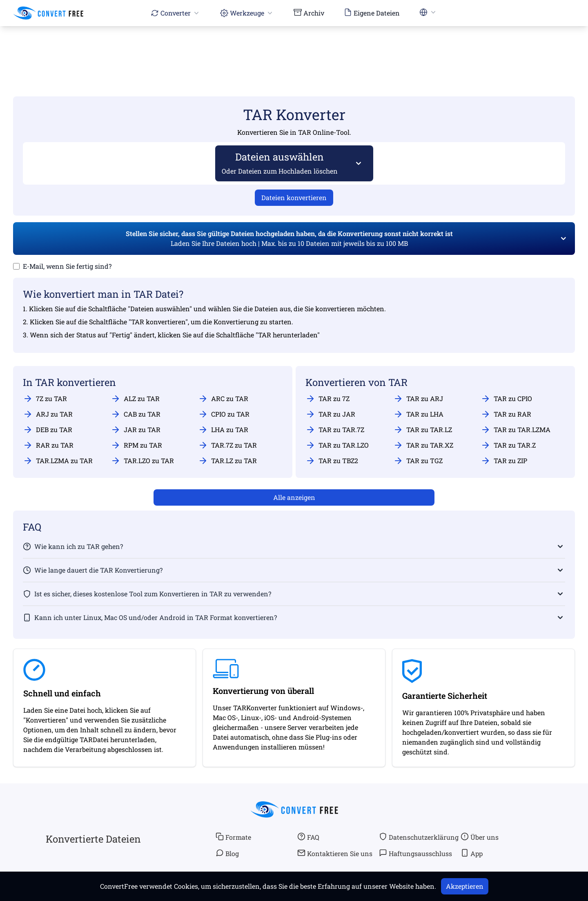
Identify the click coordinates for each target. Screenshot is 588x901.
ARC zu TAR (223, 399)
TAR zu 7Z (327, 399)
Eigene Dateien (372, 13)
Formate (233, 837)
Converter (176, 13)
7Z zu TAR (45, 399)
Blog (227, 853)
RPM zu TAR (136, 445)
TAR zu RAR (506, 414)
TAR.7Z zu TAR (227, 445)
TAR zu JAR (330, 414)
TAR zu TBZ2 (332, 461)
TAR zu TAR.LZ (423, 430)
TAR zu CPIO (506, 399)
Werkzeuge (247, 13)
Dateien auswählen (280, 163)
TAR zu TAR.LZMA (516, 430)
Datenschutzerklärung (419, 837)
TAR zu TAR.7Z (335, 430)
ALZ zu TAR (135, 399)
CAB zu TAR (136, 414)
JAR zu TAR (136, 430)
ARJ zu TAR (48, 414)
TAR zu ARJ (418, 399)
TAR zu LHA (418, 414)
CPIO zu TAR (224, 414)
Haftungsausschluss (415, 853)
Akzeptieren (465, 886)
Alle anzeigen (294, 497)
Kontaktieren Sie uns (335, 853)
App (472, 853)
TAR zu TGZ (418, 461)
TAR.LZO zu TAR (142, 461)
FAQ (308, 837)
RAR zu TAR (48, 445)
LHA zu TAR (223, 430)
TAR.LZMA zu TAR (58, 461)
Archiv (309, 13)
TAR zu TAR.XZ (423, 445)
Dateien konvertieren (294, 197)
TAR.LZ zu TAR (227, 461)
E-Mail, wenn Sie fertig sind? (67, 266)
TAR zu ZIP (504, 461)
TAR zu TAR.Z (508, 445)
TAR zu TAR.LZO (337, 445)
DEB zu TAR (48, 430)
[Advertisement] (294, 49)
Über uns (480, 837)
